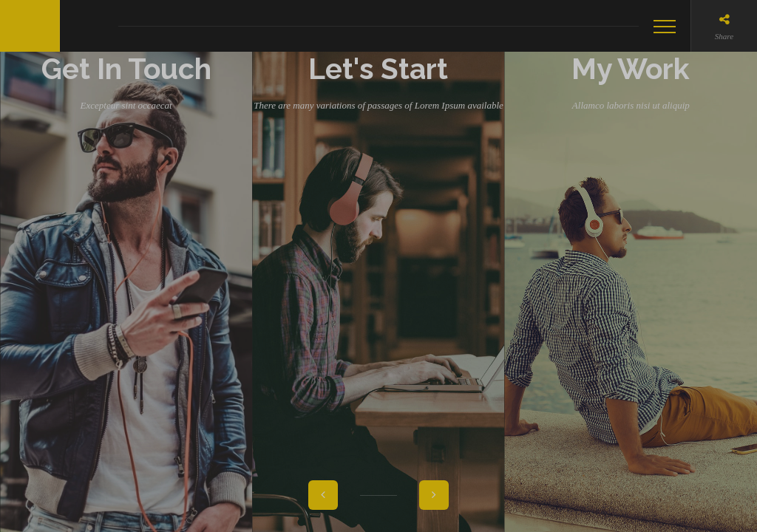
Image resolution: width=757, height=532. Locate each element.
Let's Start (378, 274)
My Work (631, 274)
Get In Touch (126, 274)
